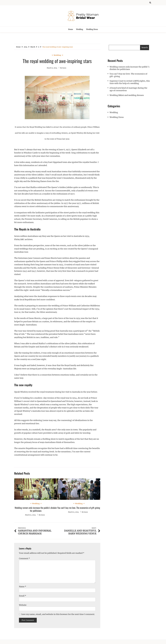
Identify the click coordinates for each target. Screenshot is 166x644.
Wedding (80, 29)
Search (145, 47)
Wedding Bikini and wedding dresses (127, 95)
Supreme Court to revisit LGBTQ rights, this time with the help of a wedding (130, 82)
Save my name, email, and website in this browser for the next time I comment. (58, 614)
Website (23, 605)
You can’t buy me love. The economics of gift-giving (79, 508)
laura (64, 68)
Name (23, 587)
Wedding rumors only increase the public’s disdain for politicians (36, 509)
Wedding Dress (92, 29)
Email (23, 596)
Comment (24, 558)
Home (71, 29)
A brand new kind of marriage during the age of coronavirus (128, 89)
